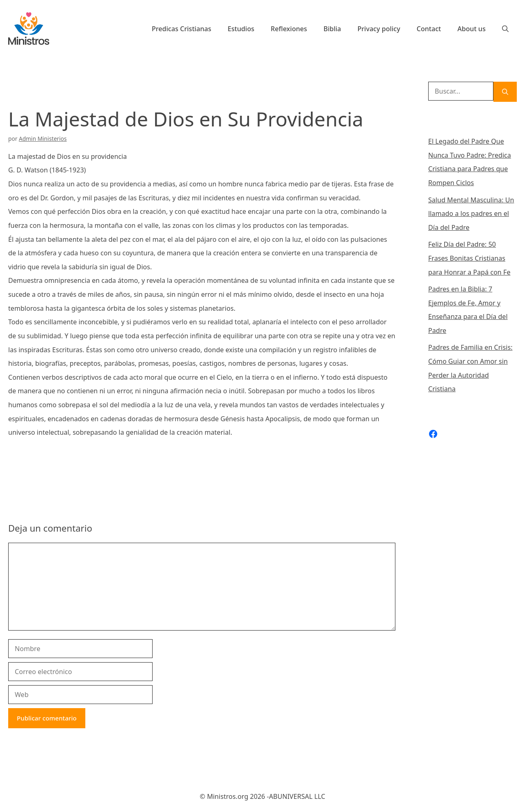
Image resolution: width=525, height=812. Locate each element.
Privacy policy (379, 29)
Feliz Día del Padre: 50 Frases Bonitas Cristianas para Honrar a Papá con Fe (469, 258)
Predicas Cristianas (181, 29)
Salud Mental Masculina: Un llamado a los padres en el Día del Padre (471, 214)
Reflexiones (289, 29)
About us (471, 29)
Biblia (332, 29)
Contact (429, 29)
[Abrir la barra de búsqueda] (505, 29)
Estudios (241, 29)
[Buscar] (505, 92)
